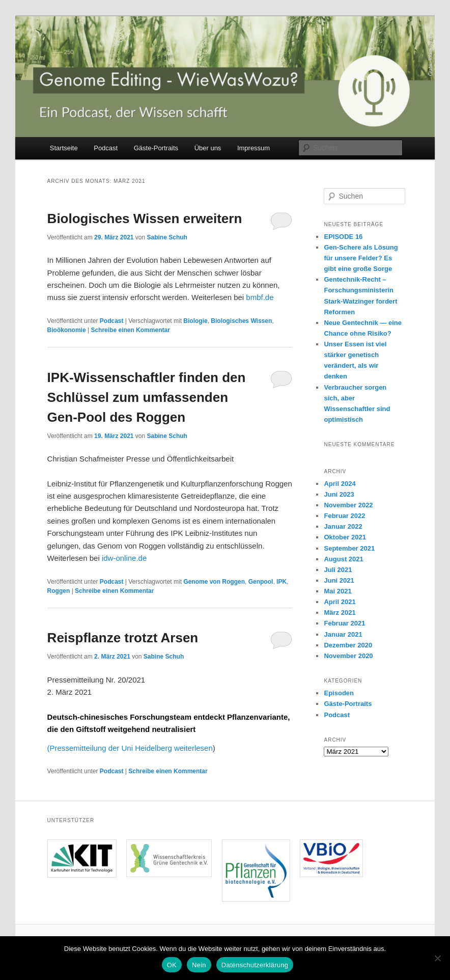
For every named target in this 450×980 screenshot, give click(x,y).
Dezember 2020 (348, 645)
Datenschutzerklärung (255, 965)
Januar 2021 (343, 634)
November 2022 (348, 505)
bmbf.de (260, 297)
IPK (282, 582)
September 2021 (349, 548)
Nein (199, 965)
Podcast (106, 148)
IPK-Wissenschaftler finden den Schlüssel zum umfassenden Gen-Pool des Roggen (147, 397)
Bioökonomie (67, 330)
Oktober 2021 (345, 537)
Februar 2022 (344, 516)
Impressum (254, 148)
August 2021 (343, 559)
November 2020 (348, 656)
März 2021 (340, 612)
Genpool (261, 582)
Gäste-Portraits (156, 148)
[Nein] (437, 958)
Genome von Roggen (214, 582)
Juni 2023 (339, 494)
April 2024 (340, 484)
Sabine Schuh (167, 237)
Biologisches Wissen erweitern (145, 219)
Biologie (195, 321)
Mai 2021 (337, 591)
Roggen (59, 591)
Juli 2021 (338, 570)
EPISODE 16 (343, 237)
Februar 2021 (344, 623)
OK (172, 965)
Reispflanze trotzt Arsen (123, 638)
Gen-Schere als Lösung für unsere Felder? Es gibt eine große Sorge (361, 258)
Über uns (208, 148)
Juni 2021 (339, 580)
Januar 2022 (343, 526)
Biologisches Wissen (241, 321)
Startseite (64, 148)
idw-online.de (123, 558)
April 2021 (340, 602)
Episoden (339, 693)
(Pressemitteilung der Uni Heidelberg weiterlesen (130, 748)
